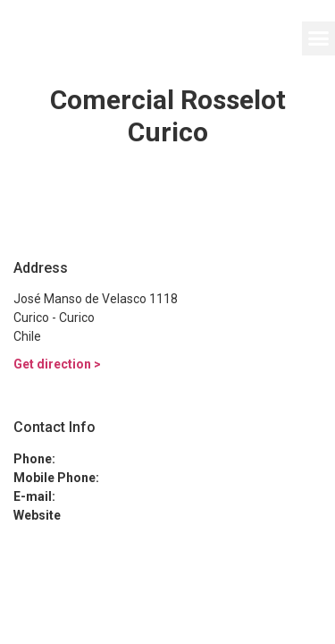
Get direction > (57, 364)
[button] (319, 38)
